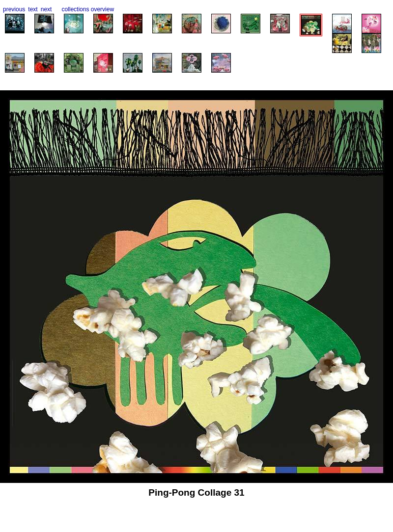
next (46, 9)
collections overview (88, 9)
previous (14, 9)
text (33, 9)
